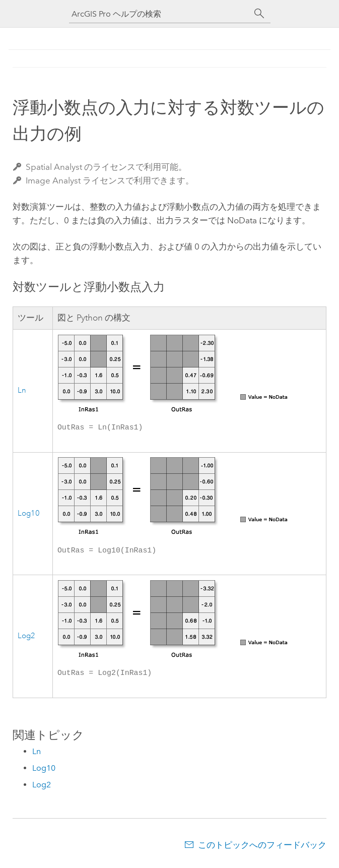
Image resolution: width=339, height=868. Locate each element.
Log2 (26, 638)
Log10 (29, 515)
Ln (22, 391)
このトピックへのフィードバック (262, 848)
